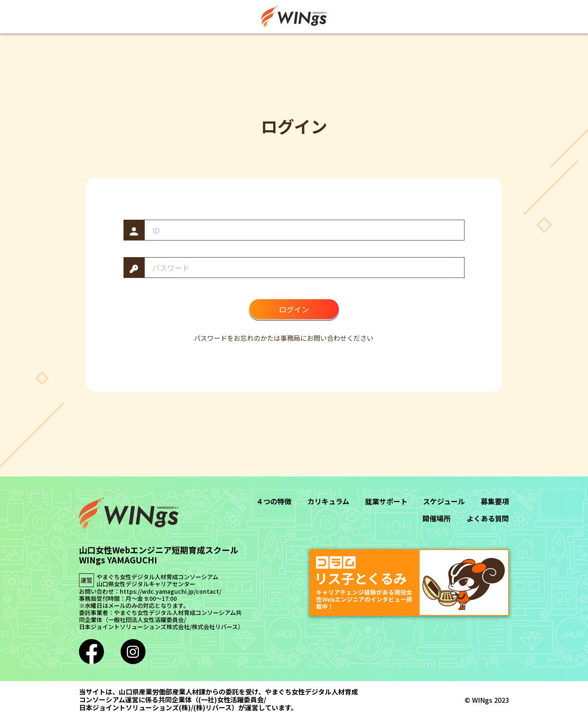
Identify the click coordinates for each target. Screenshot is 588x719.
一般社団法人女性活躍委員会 (146, 620)
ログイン (294, 309)
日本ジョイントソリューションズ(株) (135, 708)
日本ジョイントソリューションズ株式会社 (134, 627)
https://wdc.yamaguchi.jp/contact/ (170, 591)
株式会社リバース (215, 627)
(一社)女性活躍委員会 (231, 700)
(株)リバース (212, 708)
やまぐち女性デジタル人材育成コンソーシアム (157, 577)
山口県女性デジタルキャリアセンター (146, 584)
